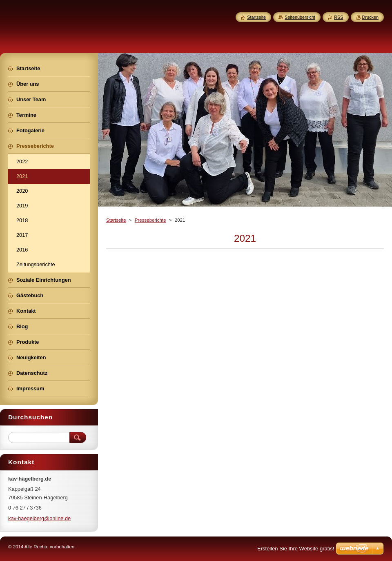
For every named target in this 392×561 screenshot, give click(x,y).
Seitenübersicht (300, 17)
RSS (339, 17)
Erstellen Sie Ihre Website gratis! (296, 549)
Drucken (371, 17)
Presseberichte (150, 220)
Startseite (116, 220)
